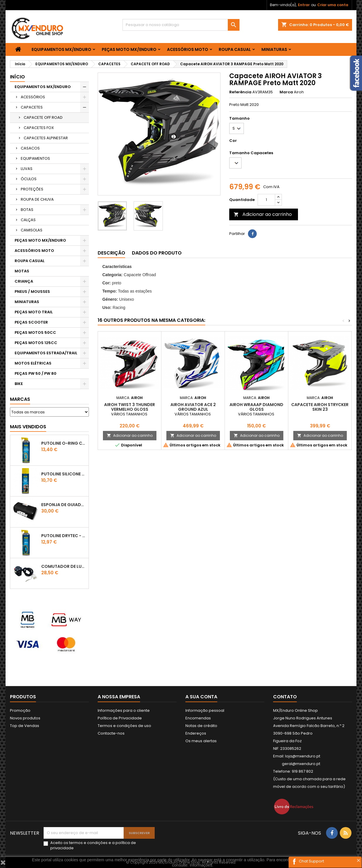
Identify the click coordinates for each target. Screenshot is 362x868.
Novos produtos (25, 718)
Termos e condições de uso (124, 726)
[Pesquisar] (181, 25)
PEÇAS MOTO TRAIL (34, 312)
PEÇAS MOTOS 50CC (35, 332)
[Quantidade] (266, 200)
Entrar (304, 5)
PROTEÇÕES (32, 189)
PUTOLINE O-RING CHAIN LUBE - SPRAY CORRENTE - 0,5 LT (64, 443)
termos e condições (88, 843)
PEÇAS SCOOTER (31, 322)
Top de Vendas (25, 726)
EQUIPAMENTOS (35, 158)
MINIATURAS (274, 49)
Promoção (20, 710)
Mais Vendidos (28, 427)
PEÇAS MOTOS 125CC (36, 343)
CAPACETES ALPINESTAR (46, 138)
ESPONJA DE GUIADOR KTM (64, 505)
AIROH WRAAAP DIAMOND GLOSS (256, 407)
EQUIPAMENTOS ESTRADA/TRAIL (46, 353)
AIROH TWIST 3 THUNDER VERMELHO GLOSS (130, 407)
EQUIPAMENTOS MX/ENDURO (61, 49)
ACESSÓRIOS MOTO (188, 49)
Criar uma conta (333, 5)
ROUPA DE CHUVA (37, 199)
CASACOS (30, 148)
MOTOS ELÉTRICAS (33, 363)
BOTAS (27, 210)
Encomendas (198, 718)
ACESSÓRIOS (33, 97)
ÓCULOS (29, 179)
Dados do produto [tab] (157, 253)
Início (17, 77)
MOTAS (22, 271)
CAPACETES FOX (39, 128)
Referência (240, 92)
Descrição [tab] (111, 253)
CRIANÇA (24, 281)
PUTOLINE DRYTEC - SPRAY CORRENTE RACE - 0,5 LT (64, 536)
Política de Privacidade (120, 718)
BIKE (19, 384)
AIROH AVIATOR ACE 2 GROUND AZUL (193, 407)
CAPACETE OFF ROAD (43, 117)
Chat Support (311, 861)
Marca (286, 92)
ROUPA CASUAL (235, 49)
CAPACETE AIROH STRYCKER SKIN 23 (320, 407)
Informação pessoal (205, 710)
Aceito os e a (93, 845)
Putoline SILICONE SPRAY (64, 474)
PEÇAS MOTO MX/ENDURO (129, 49)
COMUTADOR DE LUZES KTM (64, 566)
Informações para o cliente (124, 710)
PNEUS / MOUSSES (32, 292)
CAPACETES (32, 107)
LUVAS (27, 169)
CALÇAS (28, 220)
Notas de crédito (201, 726)
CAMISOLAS (32, 230)
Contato (285, 697)
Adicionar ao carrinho (263, 214)
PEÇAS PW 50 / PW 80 (36, 373)
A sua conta (201, 697)
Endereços (196, 733)
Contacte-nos (111, 733)
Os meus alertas (201, 741)
